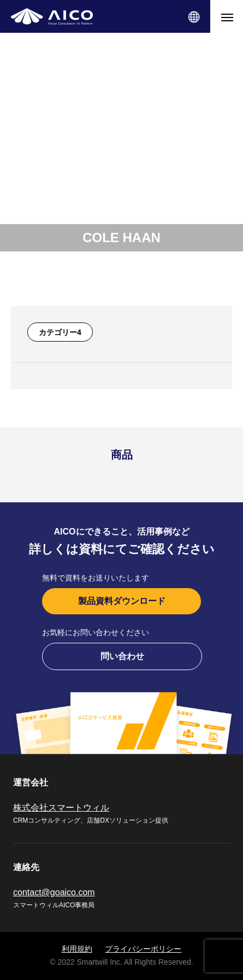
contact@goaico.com (54, 892)
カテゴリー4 (60, 332)
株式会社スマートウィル (61, 808)
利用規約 (77, 949)
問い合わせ (122, 656)
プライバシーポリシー (143, 949)
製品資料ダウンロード (122, 601)
